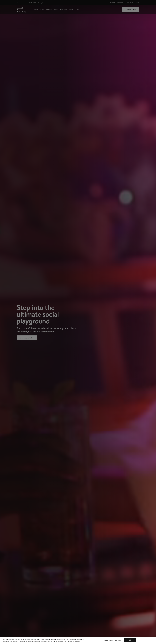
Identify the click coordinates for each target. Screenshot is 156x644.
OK (130, 640)
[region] (78, 640)
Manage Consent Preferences (112, 640)
